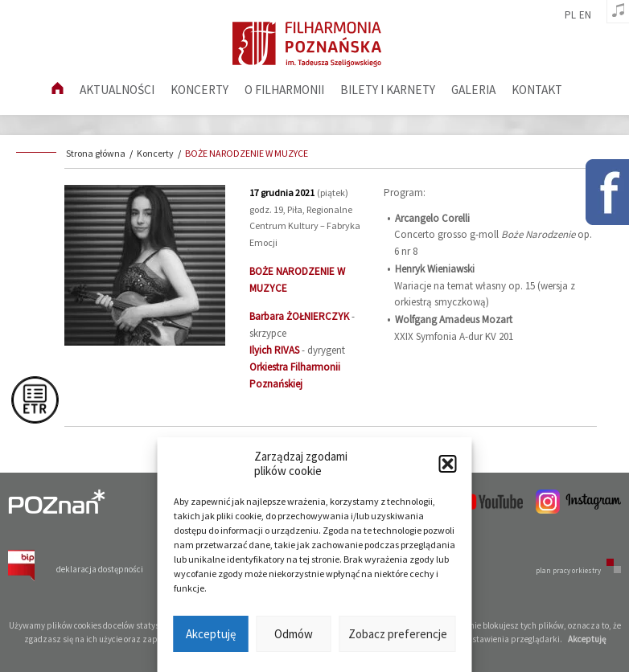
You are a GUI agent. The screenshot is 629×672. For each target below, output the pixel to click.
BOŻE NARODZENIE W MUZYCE (247, 153)
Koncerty (199, 90)
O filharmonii (284, 90)
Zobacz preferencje (398, 634)
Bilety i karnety (388, 90)
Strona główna (96, 153)
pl (570, 15)
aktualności (117, 90)
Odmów (294, 634)
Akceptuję (211, 634)
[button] (448, 464)
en (585, 15)
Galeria (473, 90)
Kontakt (537, 90)
